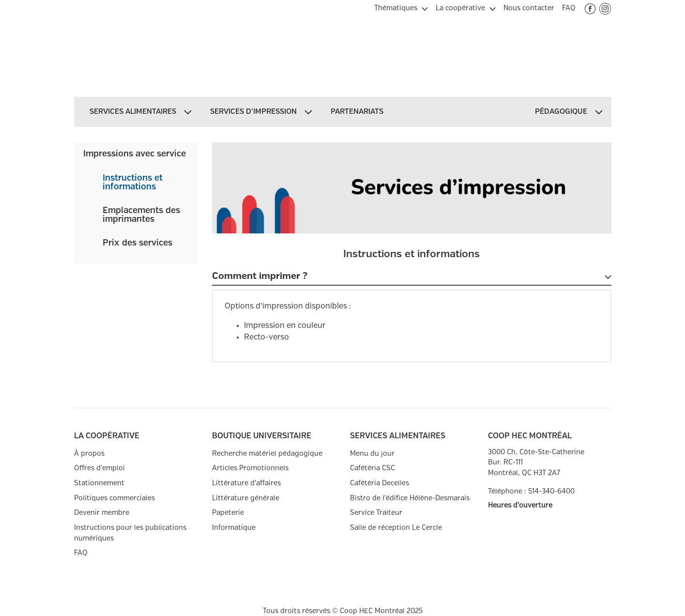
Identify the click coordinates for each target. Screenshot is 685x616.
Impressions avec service (135, 154)
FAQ (81, 553)
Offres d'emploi (99, 468)
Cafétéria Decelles (380, 483)
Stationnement (99, 483)
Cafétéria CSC (373, 468)
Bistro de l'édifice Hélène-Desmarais (410, 498)
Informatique (234, 528)
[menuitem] (401, 7)
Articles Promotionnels (250, 468)
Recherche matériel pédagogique (267, 454)
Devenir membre (102, 513)
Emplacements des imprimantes (141, 215)
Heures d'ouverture (520, 505)
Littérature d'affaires (246, 483)
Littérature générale (246, 498)
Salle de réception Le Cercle (396, 528)
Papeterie (228, 513)
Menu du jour (372, 454)
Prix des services (137, 243)
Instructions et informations (133, 183)
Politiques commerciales (114, 498)
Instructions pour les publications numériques (130, 533)
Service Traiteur (376, 513)
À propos (89, 454)
